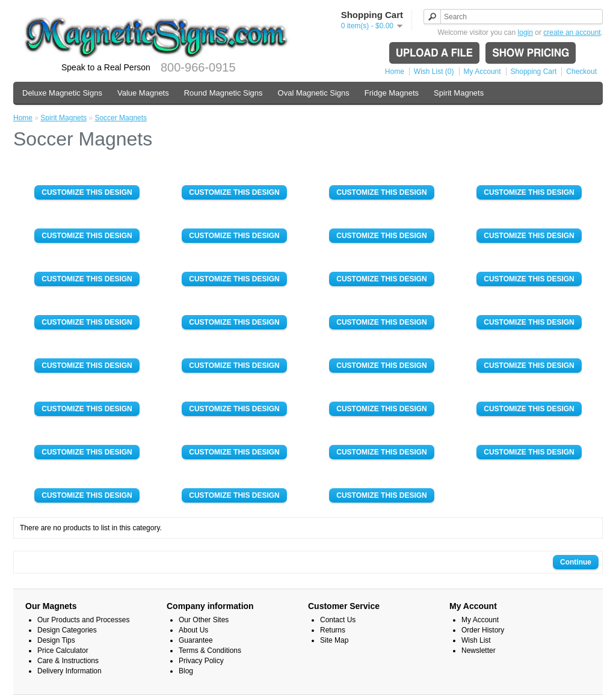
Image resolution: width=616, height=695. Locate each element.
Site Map (334, 640)
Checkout (581, 72)
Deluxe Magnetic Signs (62, 93)
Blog (186, 671)
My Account (482, 72)
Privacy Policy (201, 661)
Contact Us (338, 620)
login (525, 32)
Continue (576, 562)
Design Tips (56, 640)
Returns (333, 630)
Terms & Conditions (210, 651)
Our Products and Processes (83, 620)
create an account (572, 32)
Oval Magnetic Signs (314, 93)
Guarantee (196, 640)
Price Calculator (63, 651)
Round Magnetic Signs (223, 93)
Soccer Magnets (121, 118)
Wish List (476, 640)
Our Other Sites (204, 620)
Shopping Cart (534, 72)
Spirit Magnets (459, 93)
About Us (193, 630)
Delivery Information (69, 671)
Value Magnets (143, 93)
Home (395, 72)
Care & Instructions (68, 661)
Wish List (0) (434, 72)
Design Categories (67, 630)
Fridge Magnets (392, 93)
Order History (483, 630)
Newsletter (479, 651)
